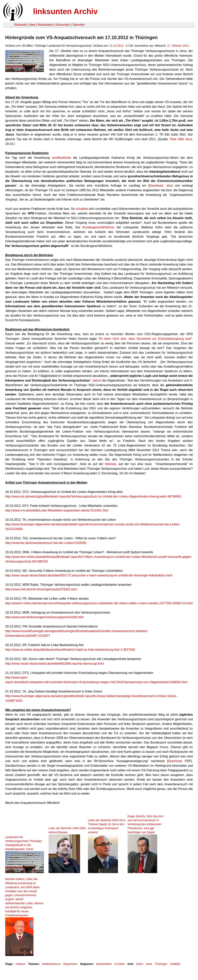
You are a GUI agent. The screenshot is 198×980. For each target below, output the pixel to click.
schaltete (82, 209)
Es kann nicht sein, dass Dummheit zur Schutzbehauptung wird (145, 339)
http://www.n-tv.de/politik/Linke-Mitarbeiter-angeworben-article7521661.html (57, 510)
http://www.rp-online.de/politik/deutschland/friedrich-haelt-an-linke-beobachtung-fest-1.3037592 (70, 650)
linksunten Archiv (65, 11)
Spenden (79, 25)
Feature (20, 964)
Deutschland (104, 964)
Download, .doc (160, 186)
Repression (70, 964)
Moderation (46, 25)
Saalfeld (175, 964)
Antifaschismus (51, 964)
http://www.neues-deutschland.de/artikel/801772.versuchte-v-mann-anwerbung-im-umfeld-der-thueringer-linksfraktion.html (89, 575)
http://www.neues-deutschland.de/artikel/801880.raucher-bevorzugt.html (55, 664)
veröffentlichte (61, 158)
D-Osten (119, 964)
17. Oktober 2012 (178, 46)
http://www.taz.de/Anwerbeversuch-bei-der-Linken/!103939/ (46, 543)
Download (175, 761)
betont (97, 380)
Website (111, 464)
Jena (149, 964)
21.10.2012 (116, 46)
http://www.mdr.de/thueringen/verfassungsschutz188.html (44, 617)
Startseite (20, 25)
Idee (32, 25)
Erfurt (140, 964)
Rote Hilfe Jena (181, 139)
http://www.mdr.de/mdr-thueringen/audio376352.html (41, 589)
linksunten (63, 25)
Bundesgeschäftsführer (99, 227)
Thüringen (161, 964)
